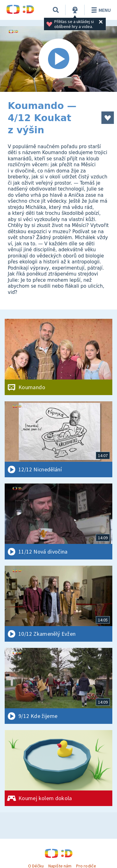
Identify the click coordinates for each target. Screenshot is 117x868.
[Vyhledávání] (56, 10)
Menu (100, 10)
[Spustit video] (58, 59)
